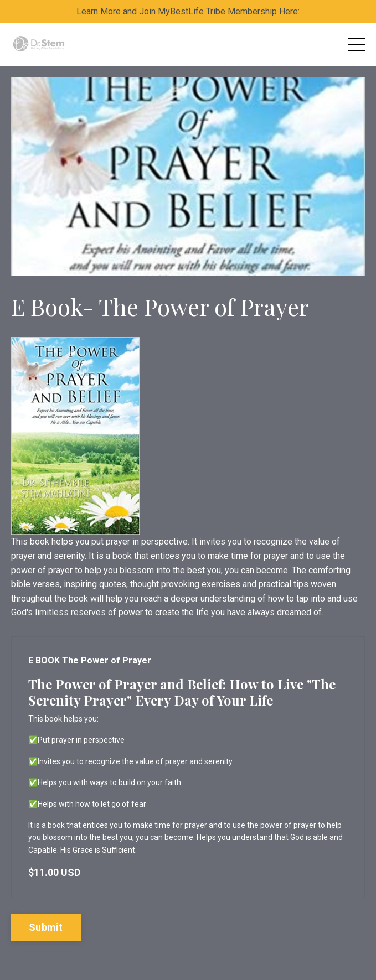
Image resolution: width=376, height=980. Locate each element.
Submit (46, 927)
